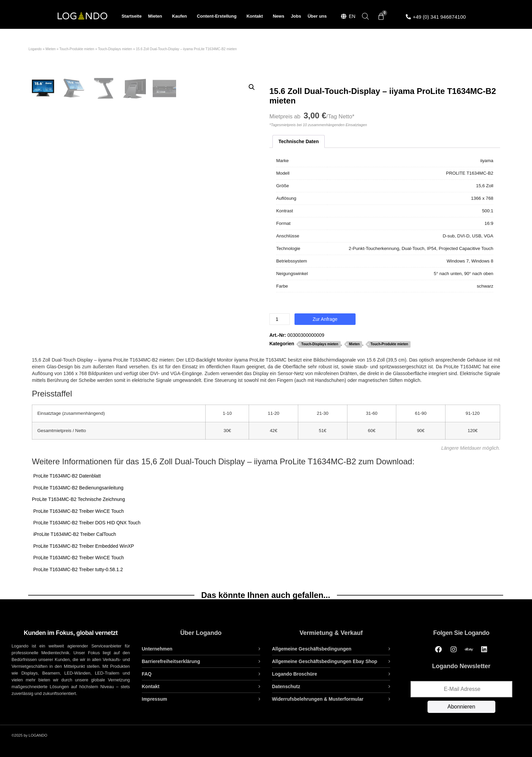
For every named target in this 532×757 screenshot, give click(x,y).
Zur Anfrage (325, 319)
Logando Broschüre (295, 674)
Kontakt (256, 16)
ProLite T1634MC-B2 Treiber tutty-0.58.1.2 (77, 569)
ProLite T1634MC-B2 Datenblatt (66, 476)
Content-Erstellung (218, 16)
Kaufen (181, 16)
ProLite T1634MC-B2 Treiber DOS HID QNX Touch (86, 523)
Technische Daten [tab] (299, 141)
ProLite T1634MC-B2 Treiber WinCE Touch (78, 511)
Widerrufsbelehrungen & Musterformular (318, 699)
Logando (35, 49)
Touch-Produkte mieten (77, 49)
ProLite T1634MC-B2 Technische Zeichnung (78, 499)
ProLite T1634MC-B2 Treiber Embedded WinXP (83, 546)
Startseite (131, 16)
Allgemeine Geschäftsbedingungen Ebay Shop (325, 661)
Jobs (296, 16)
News (279, 16)
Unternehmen (157, 649)
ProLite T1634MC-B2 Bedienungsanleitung (78, 488)
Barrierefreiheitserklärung (171, 661)
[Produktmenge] (280, 319)
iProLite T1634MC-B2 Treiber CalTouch (74, 534)
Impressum (155, 699)
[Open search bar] (365, 16)
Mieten (157, 16)
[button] (252, 87)
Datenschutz (286, 686)
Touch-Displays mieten (115, 49)
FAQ (147, 674)
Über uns (317, 16)
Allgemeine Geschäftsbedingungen (312, 649)
